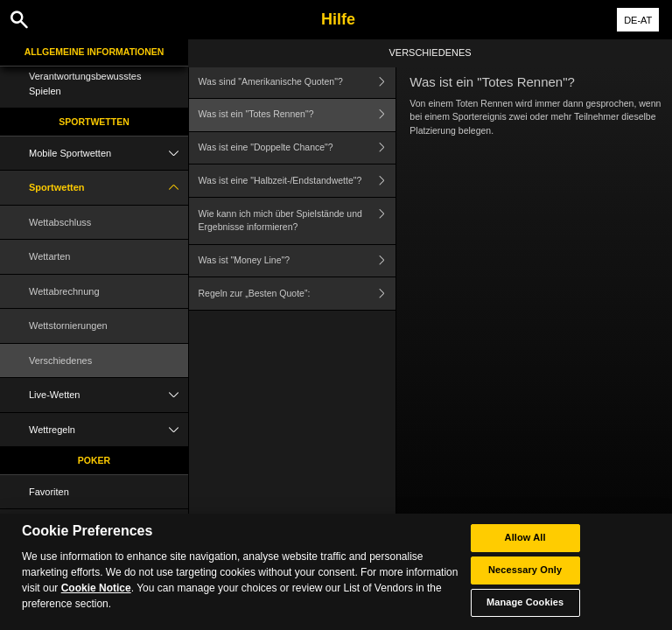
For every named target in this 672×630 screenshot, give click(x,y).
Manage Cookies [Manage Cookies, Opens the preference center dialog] (525, 605)
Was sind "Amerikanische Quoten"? (297, 82)
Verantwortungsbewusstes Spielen (85, 84)
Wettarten (50, 256)
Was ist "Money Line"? (297, 261)
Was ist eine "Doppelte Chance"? (297, 148)
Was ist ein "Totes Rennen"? (297, 115)
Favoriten (49, 492)
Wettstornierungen (68, 325)
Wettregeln (108, 430)
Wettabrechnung (64, 291)
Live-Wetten (108, 395)
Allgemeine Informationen (94, 52)
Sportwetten (94, 122)
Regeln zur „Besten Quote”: (297, 294)
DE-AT (638, 20)
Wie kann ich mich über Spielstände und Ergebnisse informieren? (297, 221)
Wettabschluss (60, 222)
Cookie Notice (96, 591)
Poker (94, 460)
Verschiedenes (60, 360)
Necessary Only (525, 572)
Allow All (525, 540)
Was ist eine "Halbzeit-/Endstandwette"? (297, 181)
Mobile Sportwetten (108, 154)
